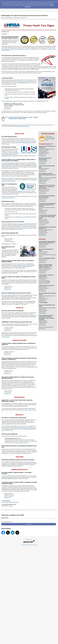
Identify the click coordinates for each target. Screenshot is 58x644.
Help (36, 545)
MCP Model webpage (20, 283)
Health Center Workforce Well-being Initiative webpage (22, 429)
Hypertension (25, 117)
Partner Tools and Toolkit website (23, 81)
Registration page (7, 109)
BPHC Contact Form (27, 143)
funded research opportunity (17, 301)
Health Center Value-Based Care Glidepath (19, 224)
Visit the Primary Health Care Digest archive (10, 502)
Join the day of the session (44, 280)
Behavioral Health (18, 117)
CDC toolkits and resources (7, 250)
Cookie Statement (31, 545)
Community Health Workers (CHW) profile (21, 265)
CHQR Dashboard (5, 49)
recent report (7, 420)
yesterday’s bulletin (52, 49)
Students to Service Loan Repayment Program (17, 451)
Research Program (10, 295)
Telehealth (36, 117)
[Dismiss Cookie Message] (56, 2)
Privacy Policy (24, 545)
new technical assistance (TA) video (10, 163)
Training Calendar (22, 118)
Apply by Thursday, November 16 (22, 443)
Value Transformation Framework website (28, 228)
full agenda (7, 244)
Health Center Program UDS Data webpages (20, 49)
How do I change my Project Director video (22, 191)
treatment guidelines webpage (7, 477)
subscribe (11, 506)
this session (19, 477)
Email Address (5, 518)
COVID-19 (11, 117)
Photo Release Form (23, 217)
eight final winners (20, 171)
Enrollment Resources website (10, 101)
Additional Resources (13, 118)
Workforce (31, 117)
